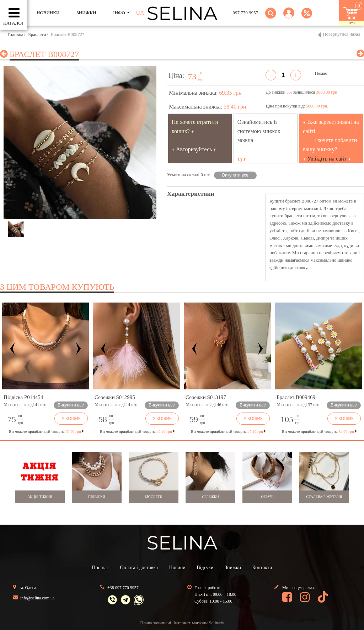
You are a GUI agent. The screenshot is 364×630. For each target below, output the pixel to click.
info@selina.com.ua (37, 598)
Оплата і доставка (139, 568)
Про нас (101, 568)
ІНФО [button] (120, 13)
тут (242, 159)
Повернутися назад (342, 34)
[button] (289, 17)
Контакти (262, 568)
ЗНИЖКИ (86, 13)
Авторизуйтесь (194, 149)
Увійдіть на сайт (327, 159)
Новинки (48, 13)
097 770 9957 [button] (246, 13)
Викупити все (235, 175)
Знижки (233, 568)
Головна (15, 34)
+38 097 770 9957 (123, 588)
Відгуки (205, 568)
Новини (177, 568)
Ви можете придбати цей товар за (137, 431)
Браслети (37, 34)
